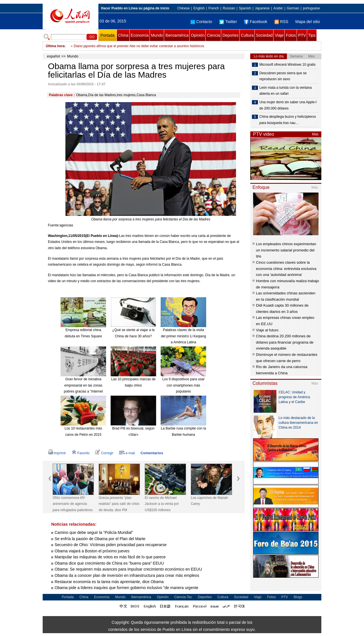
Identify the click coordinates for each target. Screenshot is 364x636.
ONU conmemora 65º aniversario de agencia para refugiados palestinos (73, 504)
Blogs (298, 597)
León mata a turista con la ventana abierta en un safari (286, 91)
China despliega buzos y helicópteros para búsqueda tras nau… (288, 120)
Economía (140, 35)
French (214, 8)
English (199, 8)
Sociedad (264, 35)
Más (315, 134)
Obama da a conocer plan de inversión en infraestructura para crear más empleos (127, 575)
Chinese (183, 8)
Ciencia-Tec (183, 597)
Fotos (291, 35)
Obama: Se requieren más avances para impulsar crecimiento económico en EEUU (129, 569)
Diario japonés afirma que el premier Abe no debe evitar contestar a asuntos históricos (139, 46)
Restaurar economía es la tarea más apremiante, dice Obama (109, 582)
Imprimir (57, 453)
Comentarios (152, 453)
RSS (281, 22)
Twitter (228, 22)
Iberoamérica (177, 35)
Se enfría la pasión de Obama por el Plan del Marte (100, 539)
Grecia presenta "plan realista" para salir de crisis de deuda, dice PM (119, 504)
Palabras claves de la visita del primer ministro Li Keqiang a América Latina (184, 336)
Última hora (55, 46)
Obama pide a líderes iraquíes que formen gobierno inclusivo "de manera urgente (126, 588)
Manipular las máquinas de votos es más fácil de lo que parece (110, 557)
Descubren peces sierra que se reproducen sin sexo (283, 76)
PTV (302, 35)
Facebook (256, 22)
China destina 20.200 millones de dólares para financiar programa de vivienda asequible (285, 342)
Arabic (278, 8)
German (293, 8)
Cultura (247, 35)
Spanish (245, 8)
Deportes (230, 35)
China (123, 35)
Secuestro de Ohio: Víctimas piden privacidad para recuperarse (111, 545)
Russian (229, 8)
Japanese (262, 8)
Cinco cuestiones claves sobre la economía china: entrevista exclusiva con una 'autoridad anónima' (286, 269)
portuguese (311, 8)
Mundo (157, 35)
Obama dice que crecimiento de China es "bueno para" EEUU (110, 563)
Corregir (104, 453)
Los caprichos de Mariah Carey (209, 501)
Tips (312, 35)
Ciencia (213, 35)
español (53, 56)
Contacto (201, 22)
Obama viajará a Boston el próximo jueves (92, 551)
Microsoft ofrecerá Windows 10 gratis (287, 65)
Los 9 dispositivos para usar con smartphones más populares (184, 385)
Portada (107, 35)
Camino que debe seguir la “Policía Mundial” (94, 532)
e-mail (127, 453)
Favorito (81, 453)
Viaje (279, 35)
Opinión (198, 35)
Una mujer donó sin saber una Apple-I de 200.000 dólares (288, 105)
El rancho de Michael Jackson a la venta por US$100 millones (162, 504)
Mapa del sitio (308, 22)
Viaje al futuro (267, 330)
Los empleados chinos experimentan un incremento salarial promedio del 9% (286, 250)
